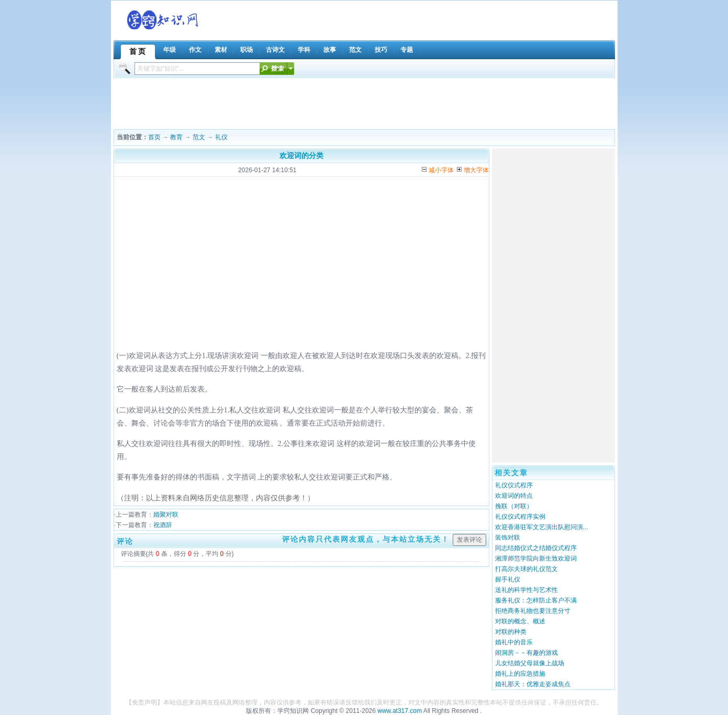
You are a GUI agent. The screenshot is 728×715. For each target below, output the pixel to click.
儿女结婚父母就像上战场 (530, 663)
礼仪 (221, 137)
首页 (154, 137)
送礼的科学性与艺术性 (527, 590)
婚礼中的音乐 (514, 642)
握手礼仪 (508, 579)
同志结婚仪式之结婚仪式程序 (536, 548)
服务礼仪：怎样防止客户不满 (536, 600)
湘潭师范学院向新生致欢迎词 (536, 558)
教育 (176, 137)
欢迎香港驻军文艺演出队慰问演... (542, 527)
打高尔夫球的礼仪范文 (527, 569)
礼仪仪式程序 (514, 485)
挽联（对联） (514, 506)
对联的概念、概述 (520, 621)
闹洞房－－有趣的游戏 (527, 653)
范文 (199, 137)
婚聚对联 (166, 515)
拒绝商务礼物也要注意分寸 (533, 611)
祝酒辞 (163, 525)
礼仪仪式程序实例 (520, 517)
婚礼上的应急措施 (520, 674)
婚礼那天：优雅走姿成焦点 (533, 684)
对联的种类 (511, 632)
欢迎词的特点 (514, 496)
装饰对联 (508, 538)
